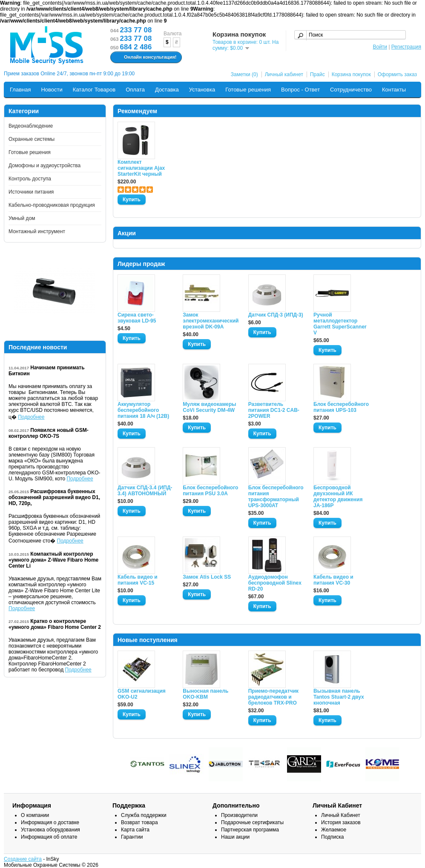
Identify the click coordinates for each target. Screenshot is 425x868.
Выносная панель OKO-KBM (205, 694)
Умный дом (22, 218)
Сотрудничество (351, 90)
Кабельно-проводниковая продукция (52, 205)
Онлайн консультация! (145, 57)
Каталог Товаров (94, 90)
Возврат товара (139, 822)
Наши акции (235, 837)
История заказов (341, 822)
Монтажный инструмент (37, 231)
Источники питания (31, 192)
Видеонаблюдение (31, 126)
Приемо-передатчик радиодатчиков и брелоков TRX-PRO (273, 697)
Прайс (317, 74)
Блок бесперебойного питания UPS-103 (341, 407)
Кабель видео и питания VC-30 (333, 580)
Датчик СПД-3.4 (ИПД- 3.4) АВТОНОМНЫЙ (145, 491)
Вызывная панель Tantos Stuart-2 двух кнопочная (339, 697)
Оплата (135, 90)
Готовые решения (248, 90)
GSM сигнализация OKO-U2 (142, 694)
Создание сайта (23, 859)
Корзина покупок (351, 74)
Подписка (332, 837)
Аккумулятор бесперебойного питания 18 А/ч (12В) (143, 410)
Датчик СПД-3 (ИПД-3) (276, 315)
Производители (239, 815)
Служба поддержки (144, 815)
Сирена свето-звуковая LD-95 (137, 318)
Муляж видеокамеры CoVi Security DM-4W (209, 407)
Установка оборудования (50, 830)
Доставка (167, 90)
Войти (380, 47)
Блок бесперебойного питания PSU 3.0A (210, 491)
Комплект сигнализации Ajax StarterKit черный (141, 168)
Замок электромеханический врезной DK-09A (210, 321)
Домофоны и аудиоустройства (45, 166)
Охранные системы (32, 139)
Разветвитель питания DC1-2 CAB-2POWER (274, 410)
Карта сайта (135, 830)
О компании (35, 815)
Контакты (394, 90)
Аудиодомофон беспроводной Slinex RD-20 (275, 583)
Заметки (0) (244, 74)
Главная (20, 90)
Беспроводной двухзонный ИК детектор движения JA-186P (338, 497)
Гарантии (132, 837)
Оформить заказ (397, 74)
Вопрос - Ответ (300, 90)
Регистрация (406, 47)
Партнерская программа (250, 830)
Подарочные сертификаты (252, 822)
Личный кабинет (284, 74)
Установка (202, 90)
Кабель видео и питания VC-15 (138, 580)
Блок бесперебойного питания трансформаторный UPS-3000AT (276, 497)
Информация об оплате (49, 837)
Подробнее (31, 417)
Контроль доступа (30, 179)
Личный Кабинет (341, 815)
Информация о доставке (50, 822)
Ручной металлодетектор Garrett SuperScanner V (340, 324)
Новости (52, 90)
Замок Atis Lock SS (207, 577)
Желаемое (334, 830)
